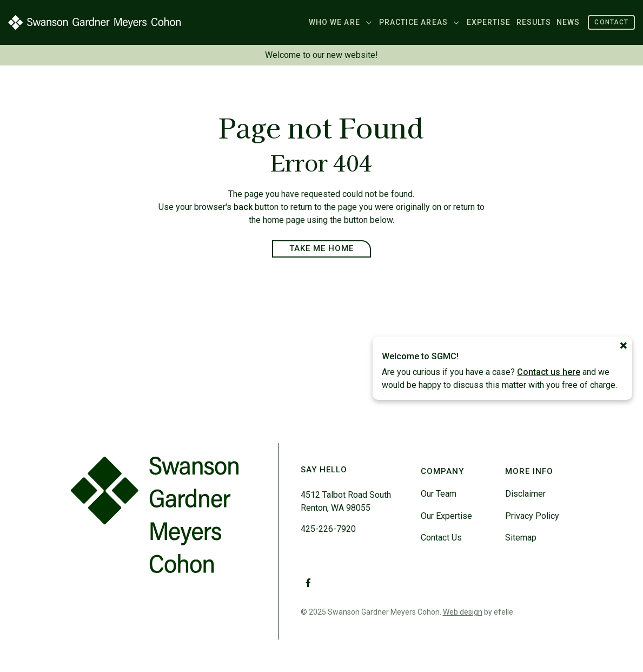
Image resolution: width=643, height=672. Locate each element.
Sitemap (521, 538)
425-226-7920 (328, 529)
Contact (611, 22)
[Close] (623, 346)
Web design (463, 612)
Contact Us (441, 538)
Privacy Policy (532, 516)
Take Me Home (322, 248)
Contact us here (549, 372)
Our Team (439, 494)
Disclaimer (525, 494)
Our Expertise (446, 516)
